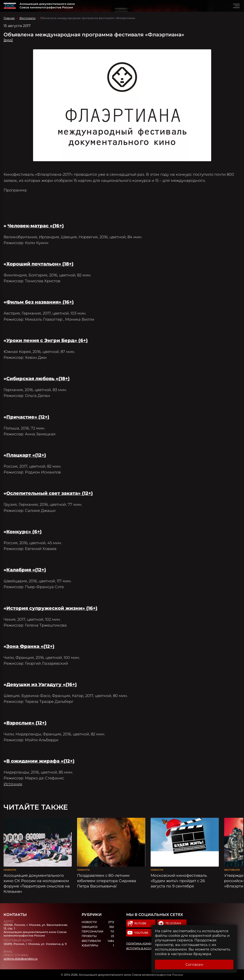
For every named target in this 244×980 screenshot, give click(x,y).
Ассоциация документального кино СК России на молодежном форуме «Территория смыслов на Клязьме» (37, 884)
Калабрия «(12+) (26, 570)
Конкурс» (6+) (24, 532)
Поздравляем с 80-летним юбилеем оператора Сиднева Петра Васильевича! (107, 881)
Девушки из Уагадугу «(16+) (42, 685)
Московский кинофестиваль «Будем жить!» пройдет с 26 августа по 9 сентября (179, 881)
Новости (10, 870)
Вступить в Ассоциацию (145, 948)
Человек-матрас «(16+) (36, 226)
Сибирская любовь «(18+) (38, 379)
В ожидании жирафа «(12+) (40, 761)
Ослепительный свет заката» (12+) (50, 493)
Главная (9, 18)
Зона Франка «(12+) (30, 646)
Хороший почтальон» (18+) (40, 264)
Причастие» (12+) (28, 417)
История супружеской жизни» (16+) (52, 608)
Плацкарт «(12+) (26, 455)
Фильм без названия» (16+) (40, 302)
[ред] (8, 40)
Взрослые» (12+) (26, 723)
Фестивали (27, 18)
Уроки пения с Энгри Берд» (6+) (47, 340)
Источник (13, 784)
